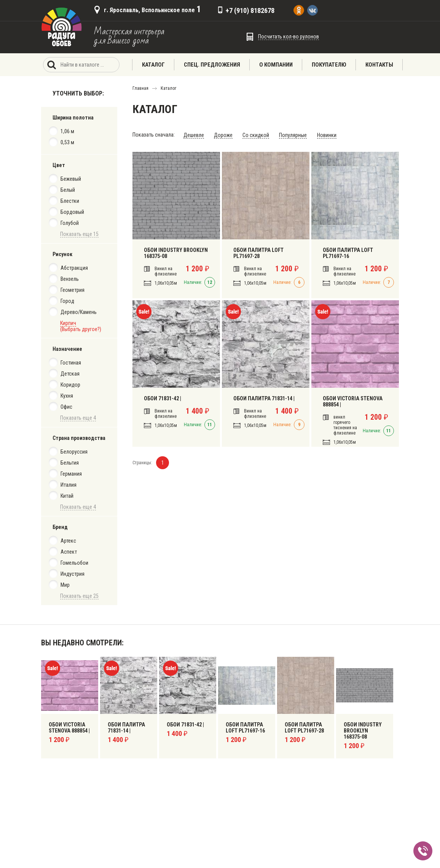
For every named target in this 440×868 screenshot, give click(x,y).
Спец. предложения (212, 65)
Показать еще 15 (79, 234)
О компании (276, 65)
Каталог (153, 65)
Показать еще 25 (79, 596)
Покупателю (329, 65)
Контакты (379, 65)
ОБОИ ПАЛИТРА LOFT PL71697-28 (258, 253)
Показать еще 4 (78, 418)
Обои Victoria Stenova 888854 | (352, 401)
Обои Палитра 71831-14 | (264, 398)
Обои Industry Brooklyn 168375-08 (176, 253)
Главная (140, 88)
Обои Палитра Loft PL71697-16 (348, 253)
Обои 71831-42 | (163, 398)
